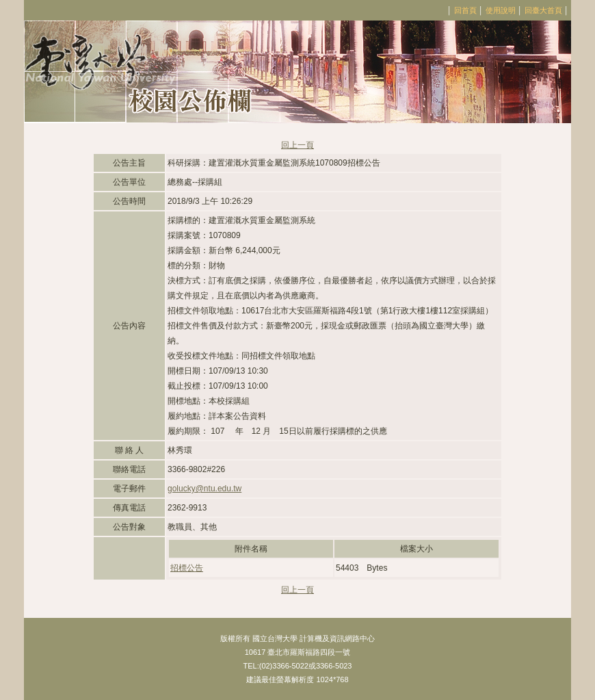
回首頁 (465, 10)
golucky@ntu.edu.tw (204, 489)
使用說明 (501, 10)
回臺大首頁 (543, 10)
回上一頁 (297, 145)
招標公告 (187, 568)
